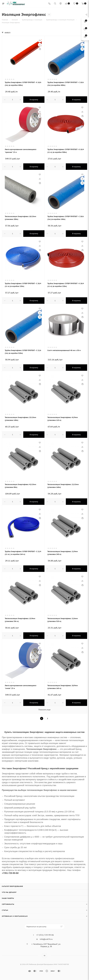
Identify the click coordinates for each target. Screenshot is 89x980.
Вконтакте (44, 956)
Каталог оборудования (12, 886)
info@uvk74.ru (46, 939)
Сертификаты (8, 904)
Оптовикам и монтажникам (15, 916)
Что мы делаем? (9, 892)
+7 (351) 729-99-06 (45, 935)
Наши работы (8, 898)
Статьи (5, 910)
